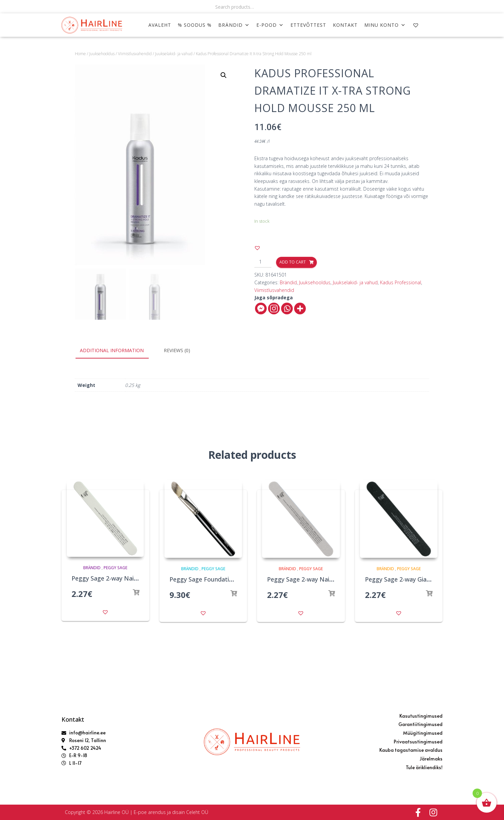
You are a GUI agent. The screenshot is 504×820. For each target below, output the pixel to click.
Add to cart (293, 262)
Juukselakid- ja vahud (174, 54)
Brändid (234, 25)
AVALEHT (160, 25)
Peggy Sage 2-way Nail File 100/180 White (130, 578)
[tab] (117, 351)
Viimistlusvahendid (135, 54)
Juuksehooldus (102, 54)
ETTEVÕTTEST (308, 25)
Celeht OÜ (197, 812)
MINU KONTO (385, 25)
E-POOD (270, 25)
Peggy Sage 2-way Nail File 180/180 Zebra (325, 579)
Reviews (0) (177, 350)
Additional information (112, 350)
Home (80, 54)
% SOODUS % (195, 25)
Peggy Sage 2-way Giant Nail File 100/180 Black (431, 579)
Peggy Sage (115, 568)
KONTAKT (345, 25)
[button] (257, 248)
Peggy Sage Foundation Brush (212, 579)
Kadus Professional (401, 282)
